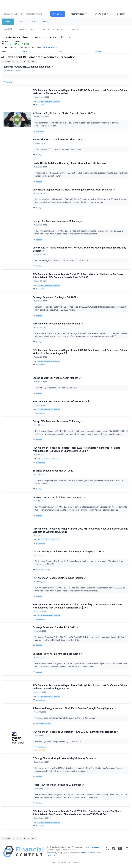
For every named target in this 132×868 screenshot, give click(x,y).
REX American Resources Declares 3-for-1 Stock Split (62, 402)
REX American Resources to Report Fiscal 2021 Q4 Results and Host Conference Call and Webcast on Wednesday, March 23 (81, 687)
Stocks (22, 22)
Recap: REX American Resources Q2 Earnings (58, 221)
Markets (8, 22)
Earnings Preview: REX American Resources (28, 67)
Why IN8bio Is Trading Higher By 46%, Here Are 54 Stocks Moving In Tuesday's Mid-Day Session (79, 249)
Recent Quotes (77, 14)
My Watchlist (100, 14)
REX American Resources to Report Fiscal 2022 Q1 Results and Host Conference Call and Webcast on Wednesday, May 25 (81, 531)
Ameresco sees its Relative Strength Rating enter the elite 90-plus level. (66, 718)
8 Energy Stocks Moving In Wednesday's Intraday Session (65, 759)
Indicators (121, 14)
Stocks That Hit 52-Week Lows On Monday (57, 378)
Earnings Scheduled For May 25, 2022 (54, 471)
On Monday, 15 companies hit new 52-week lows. (57, 388)
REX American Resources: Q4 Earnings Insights (59, 578)
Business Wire (41, 105)
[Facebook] (114, 852)
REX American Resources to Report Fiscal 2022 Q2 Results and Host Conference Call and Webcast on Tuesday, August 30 (81, 352)
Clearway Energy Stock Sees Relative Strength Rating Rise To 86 (68, 552)
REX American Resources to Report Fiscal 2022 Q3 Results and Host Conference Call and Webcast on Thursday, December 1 (81, 92)
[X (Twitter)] (107, 852)
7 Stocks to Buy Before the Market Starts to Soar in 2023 (64, 113)
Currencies (44, 29)
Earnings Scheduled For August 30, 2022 (56, 297)
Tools (45, 22)
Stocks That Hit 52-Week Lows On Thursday (57, 140)
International (59, 29)
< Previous (6, 61)
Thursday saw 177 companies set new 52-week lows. (58, 149)
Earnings (41, 750)
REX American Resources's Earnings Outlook (58, 324)
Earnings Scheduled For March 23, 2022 (55, 628)
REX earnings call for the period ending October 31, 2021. (60, 742)
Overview (22, 29)
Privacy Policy (86, 853)
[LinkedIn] (120, 852)
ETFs (34, 22)
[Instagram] (126, 852)
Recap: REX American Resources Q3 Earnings (58, 785)
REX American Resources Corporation (49, 101)
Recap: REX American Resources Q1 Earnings (58, 422)
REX (67, 37)
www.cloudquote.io (93, 847)
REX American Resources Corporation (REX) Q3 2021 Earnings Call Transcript (75, 732)
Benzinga (10, 82)
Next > (34, 61)
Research (99, 51)
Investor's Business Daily (44, 570)
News (33, 29)
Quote (25, 51)
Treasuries (73, 29)
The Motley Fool (41, 747)
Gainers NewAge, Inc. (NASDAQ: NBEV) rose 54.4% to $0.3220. (62, 261)
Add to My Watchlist (50, 47)
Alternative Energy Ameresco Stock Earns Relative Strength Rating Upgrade (74, 709)
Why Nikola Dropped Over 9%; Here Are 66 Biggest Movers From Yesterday (74, 190)
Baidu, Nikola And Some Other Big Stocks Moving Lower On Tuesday (71, 163)
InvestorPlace (40, 131)
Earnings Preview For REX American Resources (59, 497)
